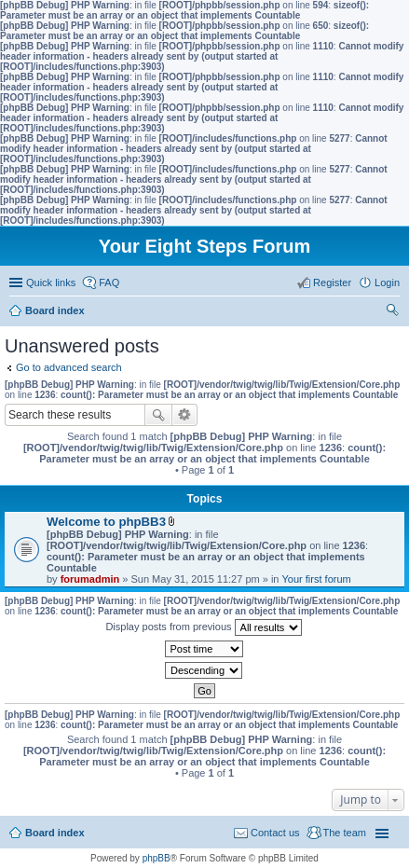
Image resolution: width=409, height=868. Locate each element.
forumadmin (90, 579)
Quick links (51, 282)
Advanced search (185, 415)
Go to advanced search (69, 367)
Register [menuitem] (332, 282)
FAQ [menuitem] (109, 282)
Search (158, 415)
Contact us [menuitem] (275, 833)
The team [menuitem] (345, 833)
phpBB (157, 858)
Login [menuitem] (387, 282)
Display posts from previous (203, 627)
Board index (55, 833)
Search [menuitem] (392, 312)
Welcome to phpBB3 (106, 522)
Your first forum (317, 579)
